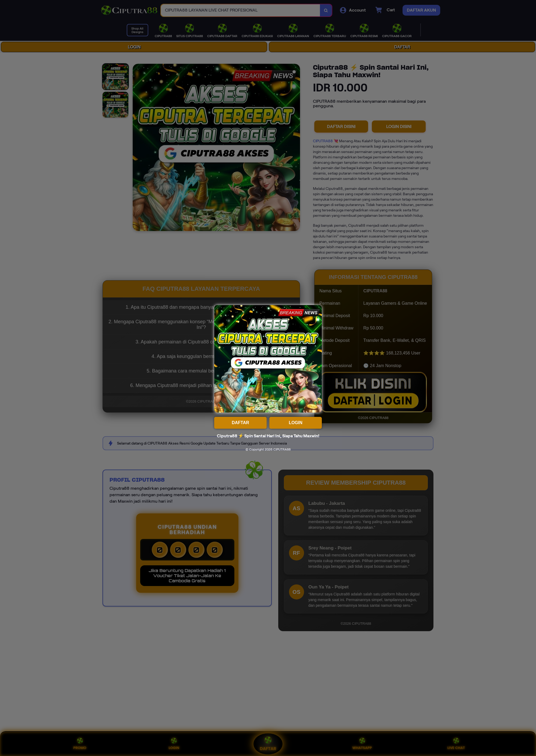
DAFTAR (240, 423)
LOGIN (296, 423)
